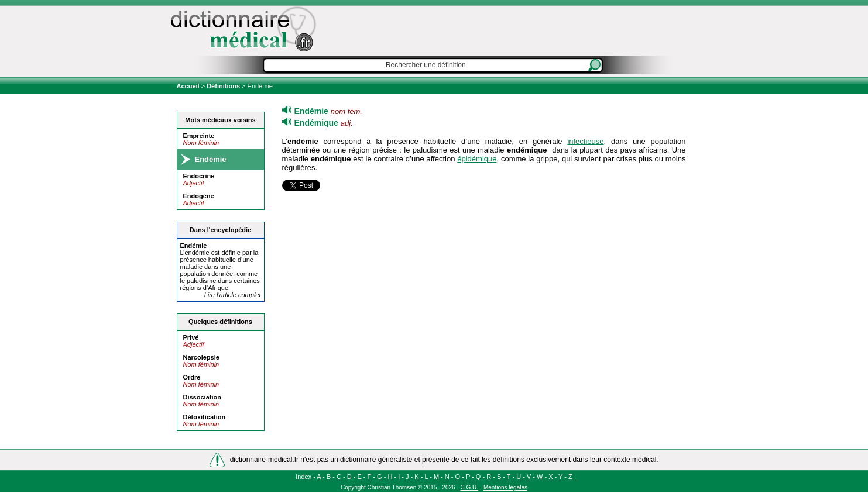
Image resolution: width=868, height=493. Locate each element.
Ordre (192, 377)
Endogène (199, 196)
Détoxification (205, 417)
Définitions (223, 86)
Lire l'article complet (233, 295)
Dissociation (202, 397)
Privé (191, 337)
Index (303, 477)
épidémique (477, 159)
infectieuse (585, 141)
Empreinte (199, 136)
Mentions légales (505, 487)
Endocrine (199, 176)
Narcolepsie (201, 357)
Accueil (189, 86)
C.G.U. (470, 487)
